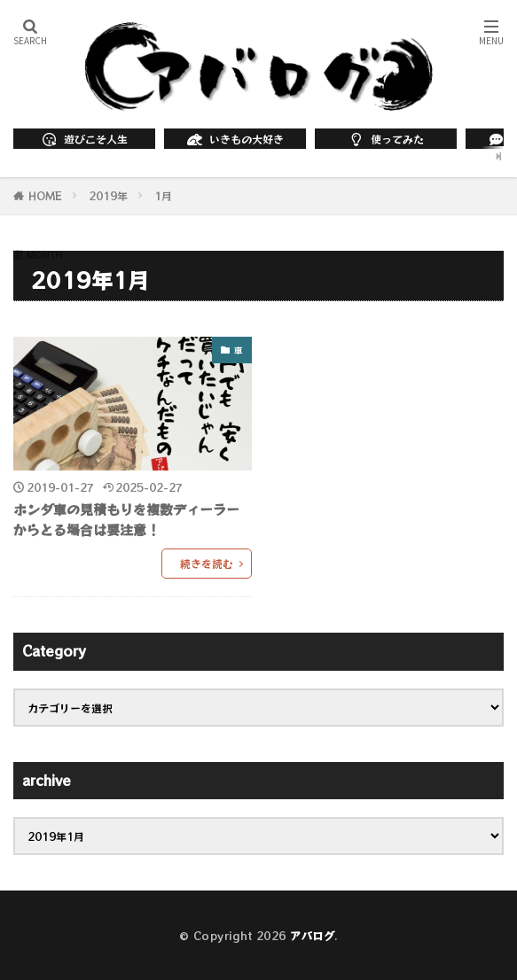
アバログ (312, 935)
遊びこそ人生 (84, 139)
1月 (163, 195)
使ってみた (386, 139)
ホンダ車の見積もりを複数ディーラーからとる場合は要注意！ (126, 519)
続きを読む (207, 563)
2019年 (108, 195)
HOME (45, 195)
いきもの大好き (235, 139)
